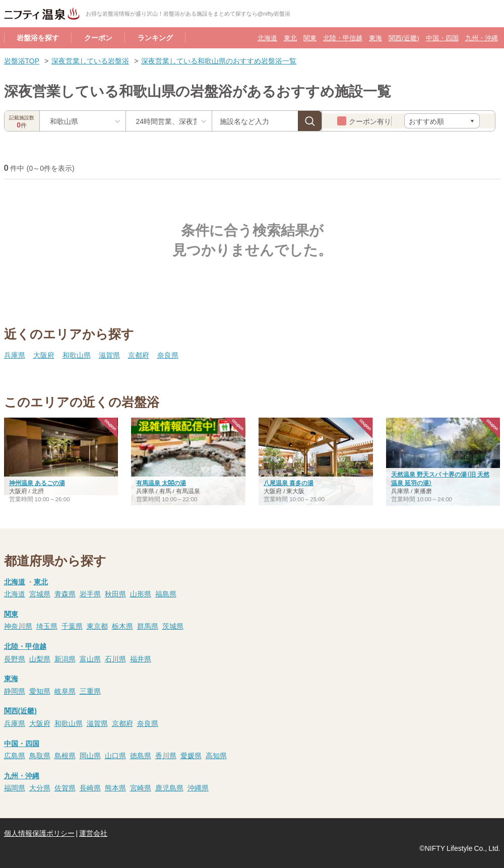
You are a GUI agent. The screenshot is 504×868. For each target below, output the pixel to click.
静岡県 (15, 691)
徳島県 (141, 755)
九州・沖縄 (482, 38)
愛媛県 (191, 755)
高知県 (216, 755)
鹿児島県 (169, 787)
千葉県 (72, 626)
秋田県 (115, 593)
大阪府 (44, 355)
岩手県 (90, 593)
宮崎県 (141, 787)
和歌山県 (77, 355)
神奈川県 (18, 626)
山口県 (115, 755)
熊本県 (115, 787)
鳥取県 (40, 755)
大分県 (40, 787)
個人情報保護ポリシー (39, 833)
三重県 (90, 691)
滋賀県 (109, 355)
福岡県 (15, 787)
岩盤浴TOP (22, 60)
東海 (375, 38)
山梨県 (40, 658)
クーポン (98, 37)
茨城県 (173, 626)
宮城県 (40, 593)
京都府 (139, 355)
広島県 (15, 755)
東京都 (97, 626)
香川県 (166, 755)
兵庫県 (15, 355)
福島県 (166, 593)
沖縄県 (198, 787)
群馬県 (148, 626)
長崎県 (90, 787)
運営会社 (93, 833)
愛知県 (40, 691)
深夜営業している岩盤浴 (90, 60)
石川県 (115, 658)
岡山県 (90, 755)
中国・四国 (442, 38)
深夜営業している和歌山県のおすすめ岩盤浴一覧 (219, 60)
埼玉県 (47, 626)
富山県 (90, 658)
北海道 (267, 38)
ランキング (155, 37)
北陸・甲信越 (343, 38)
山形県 (141, 593)
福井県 (141, 658)
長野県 (15, 658)
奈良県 (168, 355)
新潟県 (65, 658)
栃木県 (122, 626)
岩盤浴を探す (38, 37)
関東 (310, 38)
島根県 (65, 755)
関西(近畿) (404, 38)
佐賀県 (65, 787)
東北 (290, 38)
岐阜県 (65, 691)
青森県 (65, 593)
